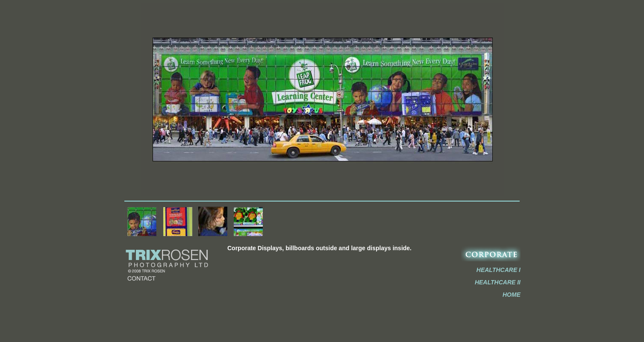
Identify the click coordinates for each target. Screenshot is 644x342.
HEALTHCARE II (498, 282)
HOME (512, 295)
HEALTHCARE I (498, 270)
